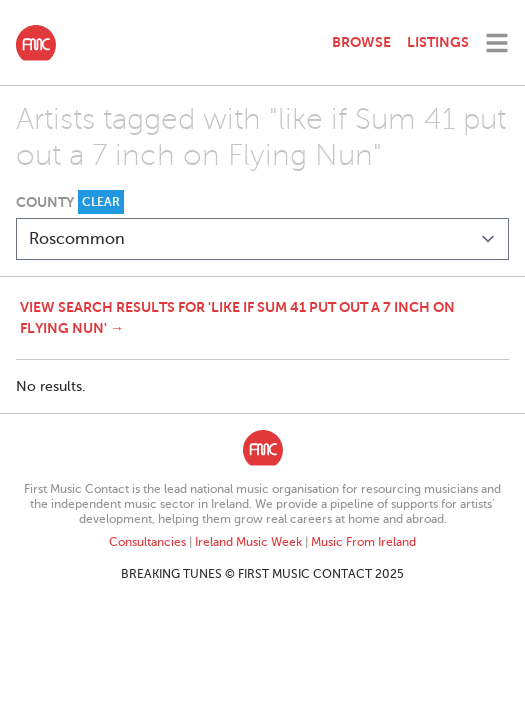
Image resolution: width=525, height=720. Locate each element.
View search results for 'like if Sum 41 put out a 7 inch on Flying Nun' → (237, 317)
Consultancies (147, 542)
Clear (101, 202)
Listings (438, 42)
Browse (361, 42)
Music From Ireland (363, 542)
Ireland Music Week (248, 542)
